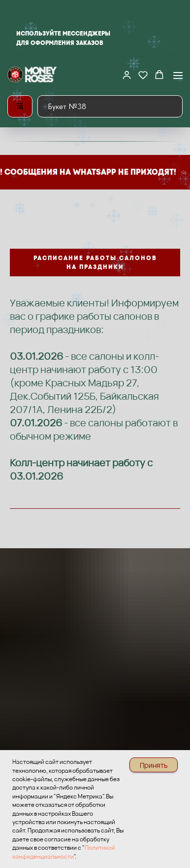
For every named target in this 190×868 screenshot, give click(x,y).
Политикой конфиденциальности (64, 852)
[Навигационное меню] (178, 75)
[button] (127, 75)
